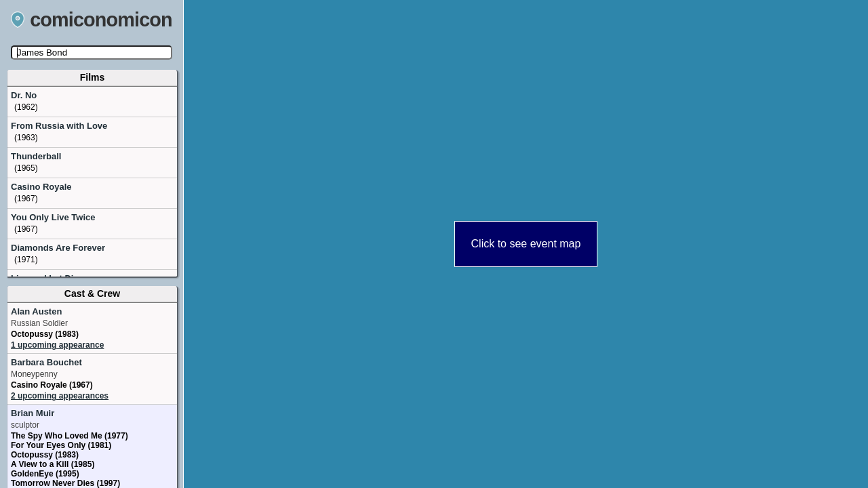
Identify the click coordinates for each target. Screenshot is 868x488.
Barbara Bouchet (46, 362)
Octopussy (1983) (45, 334)
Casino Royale (41, 187)
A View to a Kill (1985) (53, 464)
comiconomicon (92, 20)
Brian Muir (33, 413)
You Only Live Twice (53, 217)
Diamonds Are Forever (58, 248)
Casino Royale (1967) (52, 385)
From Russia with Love (59, 126)
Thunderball (36, 156)
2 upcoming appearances (60, 396)
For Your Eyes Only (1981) (61, 445)
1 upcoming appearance (57, 345)
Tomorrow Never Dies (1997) (65, 483)
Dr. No (24, 95)
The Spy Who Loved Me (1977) (70, 436)
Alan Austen (36, 311)
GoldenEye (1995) (45, 474)
